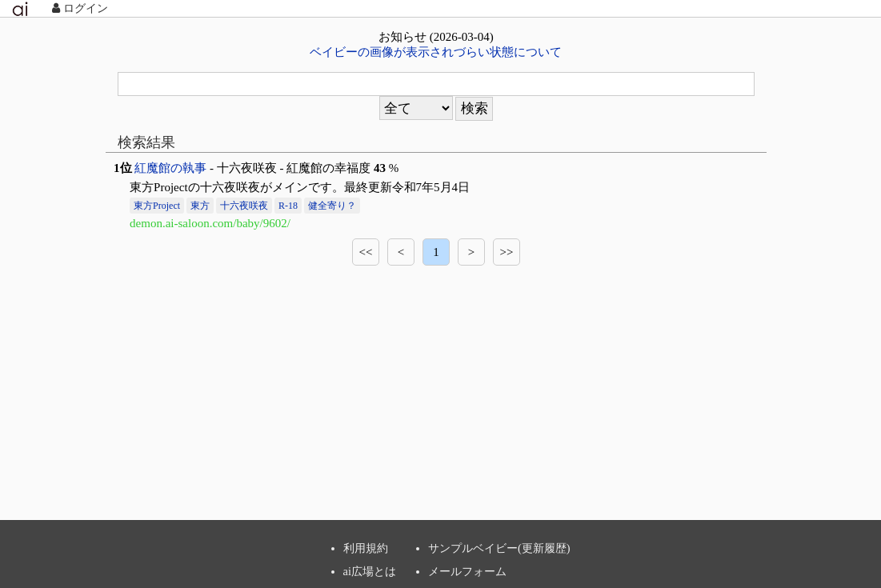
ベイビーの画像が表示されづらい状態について (436, 52)
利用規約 (366, 548)
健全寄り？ (332, 206)
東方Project (157, 206)
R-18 (288, 206)
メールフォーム (467, 571)
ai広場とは (370, 571)
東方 (200, 206)
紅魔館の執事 (170, 168)
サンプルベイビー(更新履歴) (499, 548)
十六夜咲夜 (244, 206)
